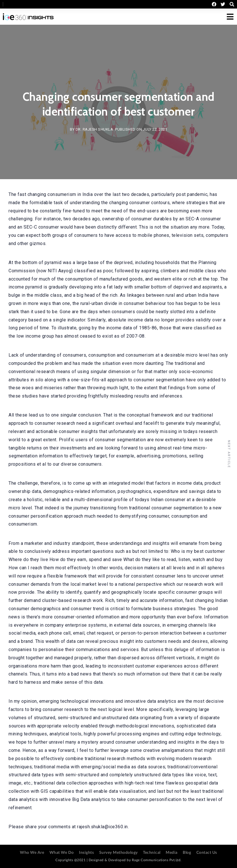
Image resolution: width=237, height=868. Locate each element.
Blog (187, 853)
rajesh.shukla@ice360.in (102, 827)
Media (172, 853)
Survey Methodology (118, 853)
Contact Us (207, 853)
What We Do (62, 853)
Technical (152, 853)
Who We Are (32, 853)
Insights (86, 853)
